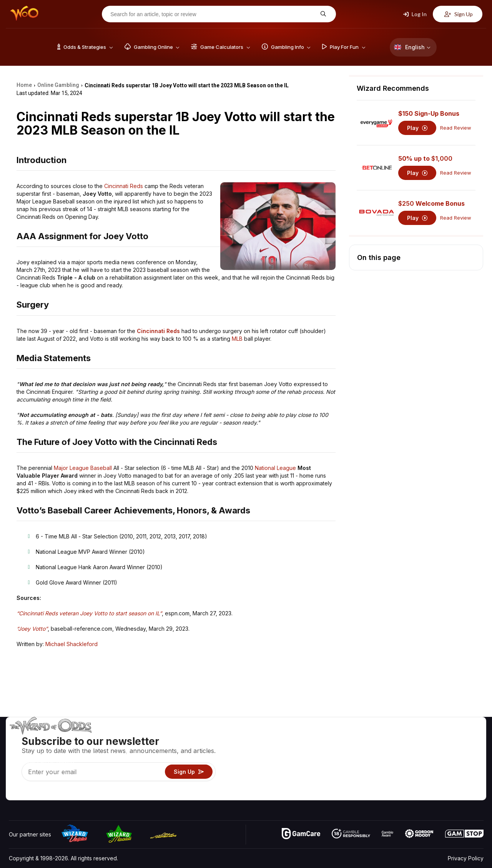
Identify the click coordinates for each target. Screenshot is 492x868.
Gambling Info (348, 761)
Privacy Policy (466, 858)
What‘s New (427, 772)
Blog (459, 749)
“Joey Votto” (32, 629)
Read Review (456, 128)
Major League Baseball (83, 468)
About (420, 738)
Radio (419, 783)
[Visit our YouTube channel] (15, 792)
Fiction (462, 772)
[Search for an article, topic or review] (213, 14)
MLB (237, 339)
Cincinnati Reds (124, 186)
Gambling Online (351, 783)
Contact (422, 749)
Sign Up (459, 14)
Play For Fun (346, 772)
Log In (415, 14)
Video (461, 738)
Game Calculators (353, 749)
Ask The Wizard (351, 794)
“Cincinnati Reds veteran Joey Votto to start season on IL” (89, 613)
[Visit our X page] (32, 792)
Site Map (465, 761)
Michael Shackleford (71, 644)
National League (275, 468)
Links (418, 761)
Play (417, 128)
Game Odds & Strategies (362, 738)
